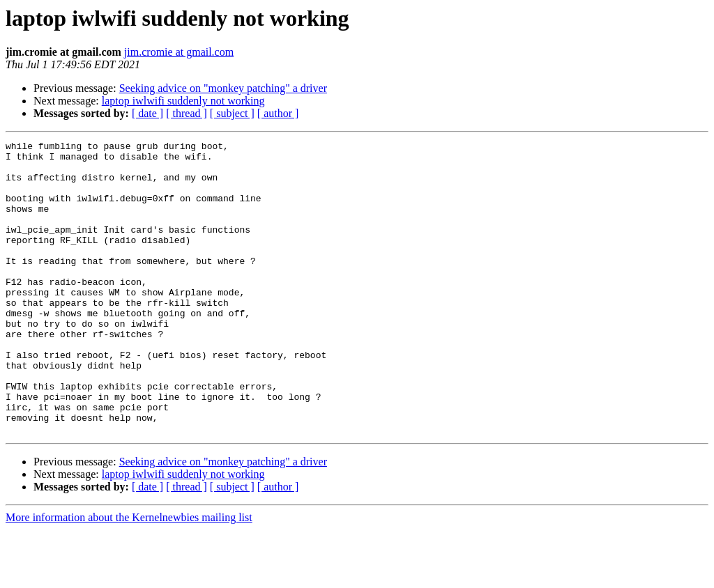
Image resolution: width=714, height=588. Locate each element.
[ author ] (278, 113)
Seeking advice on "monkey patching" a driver (223, 88)
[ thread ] (187, 113)
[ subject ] (232, 113)
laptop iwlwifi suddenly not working (183, 101)
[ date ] (147, 113)
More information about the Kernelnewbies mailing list (129, 576)
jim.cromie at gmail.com (179, 52)
